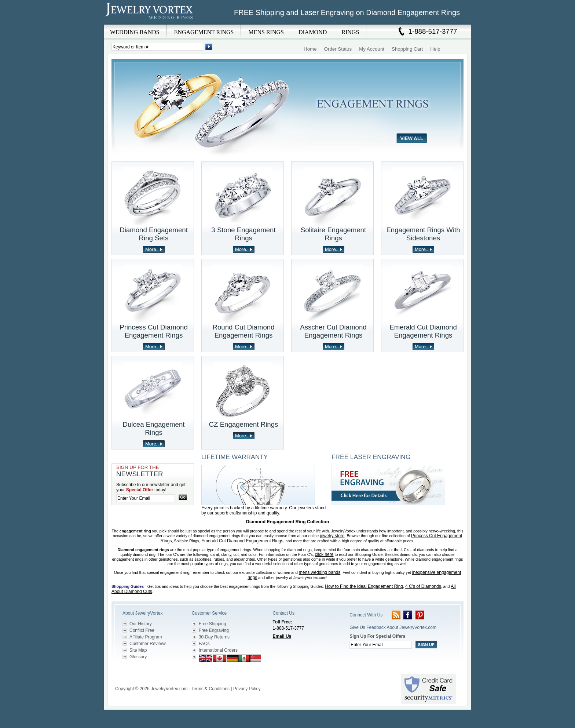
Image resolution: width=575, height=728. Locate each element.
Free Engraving (214, 630)
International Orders (218, 650)
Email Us (282, 636)
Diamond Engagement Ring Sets (154, 234)
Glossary (138, 657)
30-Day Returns (214, 637)
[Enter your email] (146, 498)
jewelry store (332, 536)
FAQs (204, 644)
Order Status (338, 49)
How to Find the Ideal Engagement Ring (364, 586)
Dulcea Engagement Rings (153, 428)
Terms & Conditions (210, 689)
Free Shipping (213, 624)
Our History (141, 624)
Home (310, 49)
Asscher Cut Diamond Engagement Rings (333, 331)
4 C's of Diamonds (423, 586)
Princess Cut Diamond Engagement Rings (154, 331)
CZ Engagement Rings (244, 424)
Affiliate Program (146, 637)
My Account (372, 49)
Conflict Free (142, 630)
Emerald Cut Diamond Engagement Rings (423, 331)
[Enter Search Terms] (157, 47)
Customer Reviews (148, 644)
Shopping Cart (407, 49)
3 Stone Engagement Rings (243, 234)
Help (435, 49)
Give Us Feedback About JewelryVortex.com (393, 627)
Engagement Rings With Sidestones (423, 234)
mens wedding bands (320, 572)
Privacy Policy (247, 689)
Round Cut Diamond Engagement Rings (243, 331)
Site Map (138, 650)
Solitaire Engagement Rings (333, 234)
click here (324, 554)
